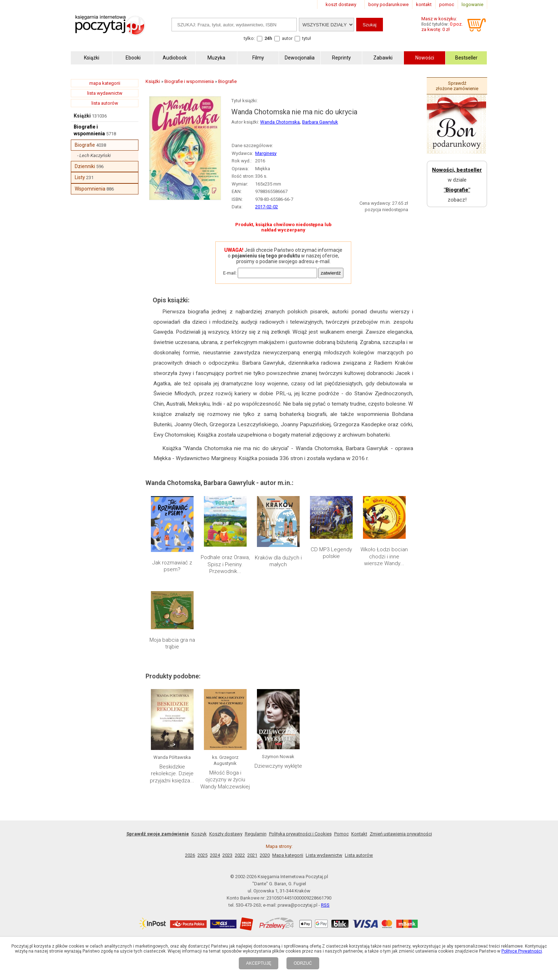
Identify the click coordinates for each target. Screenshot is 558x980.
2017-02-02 (267, 207)
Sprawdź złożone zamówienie (457, 86)
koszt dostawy (341, 4)
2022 (240, 855)
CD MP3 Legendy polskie (331, 553)
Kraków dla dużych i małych (278, 561)
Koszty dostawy (226, 834)
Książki (82, 116)
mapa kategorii (105, 83)
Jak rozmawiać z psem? (172, 566)
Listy (80, 177)
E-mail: (230, 273)
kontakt (424, 4)
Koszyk (199, 834)
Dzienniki (85, 166)
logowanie (472, 4)
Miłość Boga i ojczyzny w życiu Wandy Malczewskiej (225, 780)
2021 (252, 855)
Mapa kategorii (288, 855)
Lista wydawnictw (324, 855)
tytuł (307, 38)
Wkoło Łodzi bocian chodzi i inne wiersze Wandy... (384, 556)
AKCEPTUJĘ (259, 963)
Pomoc (341, 834)
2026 (190, 855)
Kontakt (359, 834)
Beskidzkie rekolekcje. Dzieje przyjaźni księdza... (172, 774)
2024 (215, 855)
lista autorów (105, 103)
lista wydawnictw (105, 93)
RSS (325, 905)
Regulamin (256, 834)
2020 (265, 855)
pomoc (447, 4)
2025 (202, 855)
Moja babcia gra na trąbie (172, 643)
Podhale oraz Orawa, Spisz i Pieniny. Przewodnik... (225, 564)
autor (287, 38)
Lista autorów (359, 855)
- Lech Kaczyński (94, 155)
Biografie (85, 145)
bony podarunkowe (388, 4)
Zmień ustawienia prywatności (401, 834)
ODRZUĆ (303, 963)
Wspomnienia (90, 189)
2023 (227, 855)
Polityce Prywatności (522, 951)
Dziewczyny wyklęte (278, 766)
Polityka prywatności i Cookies (300, 834)
